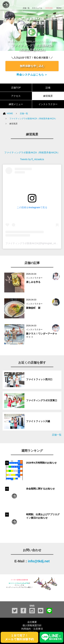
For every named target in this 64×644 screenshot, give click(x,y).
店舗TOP (16, 88)
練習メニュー (16, 104)
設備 (48, 88)
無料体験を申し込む (32, 66)
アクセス (16, 96)
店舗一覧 (24, 114)
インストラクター (48, 104)
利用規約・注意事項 (32, 629)
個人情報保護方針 (32, 625)
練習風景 (48, 96)
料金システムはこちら (31, 75)
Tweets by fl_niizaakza (32, 159)
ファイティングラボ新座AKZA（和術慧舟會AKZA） (33, 119)
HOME (10, 114)
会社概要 (32, 622)
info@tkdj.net (39, 561)
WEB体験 (49, 5)
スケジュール (37, 5)
